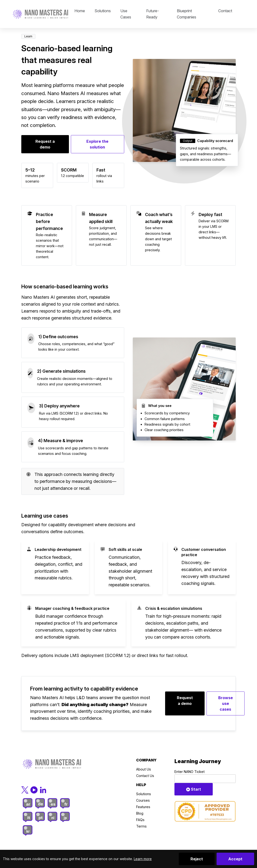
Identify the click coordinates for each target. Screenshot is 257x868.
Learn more (143, 859)
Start (194, 789)
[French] (65, 803)
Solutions (103, 11)
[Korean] (28, 831)
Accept (235, 859)
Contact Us (145, 776)
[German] (40, 803)
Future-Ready (153, 14)
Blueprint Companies (187, 14)
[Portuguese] (40, 817)
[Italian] (28, 817)
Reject (197, 859)
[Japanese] (65, 817)
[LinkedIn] (43, 790)
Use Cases (126, 14)
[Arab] (28, 803)
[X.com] (25, 790)
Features (143, 807)
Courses (143, 800)
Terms (141, 826)
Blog (140, 813)
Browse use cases (226, 703)
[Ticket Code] (205, 779)
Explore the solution (97, 144)
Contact (225, 11)
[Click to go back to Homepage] (41, 14)
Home (80, 11)
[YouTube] (34, 790)
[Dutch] (52, 817)
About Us (144, 769)
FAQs (140, 820)
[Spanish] (52, 803)
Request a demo (45, 144)
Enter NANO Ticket (190, 772)
